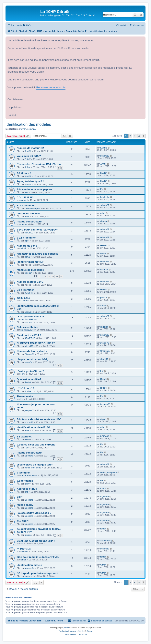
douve (103, 253)
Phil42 (28, 159)
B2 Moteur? (24, 173)
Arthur (28, 167)
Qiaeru (89, 631)
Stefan (28, 312)
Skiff (20, 497)
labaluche (105, 197)
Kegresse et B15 (27, 489)
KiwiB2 (28, 151)
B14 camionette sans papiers (35, 189)
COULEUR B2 (25, 197)
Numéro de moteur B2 (30, 148)
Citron (23, 129)
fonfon (103, 488)
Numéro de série (27, 246)
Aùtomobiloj (106, 541)
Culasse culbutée (27, 327)
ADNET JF (30, 338)
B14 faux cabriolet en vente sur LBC (39, 419)
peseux (104, 298)
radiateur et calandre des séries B (37, 254)
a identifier (23, 473)
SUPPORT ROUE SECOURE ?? (36, 343)
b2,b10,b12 (23, 298)
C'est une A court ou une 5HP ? (36, 541)
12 (61, 276)
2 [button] (130, 136)
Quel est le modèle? (29, 379)
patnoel (24, 200)
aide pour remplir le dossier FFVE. (38, 557)
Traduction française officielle (71, 631)
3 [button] (135, 136)
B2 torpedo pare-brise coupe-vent (37, 573)
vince (27, 440)
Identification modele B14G (33, 427)
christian (104, 327)
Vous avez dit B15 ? (29, 156)
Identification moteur (29, 565)
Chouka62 (29, 354)
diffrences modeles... (30, 214)
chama (24, 224)
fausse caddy (25, 505)
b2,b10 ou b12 (25, 388)
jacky (27, 484)
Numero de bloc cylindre (32, 351)
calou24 (28, 273)
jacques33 (29, 410)
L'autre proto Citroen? (30, 371)
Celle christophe (32, 209)
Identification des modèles (28, 124)
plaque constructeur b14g (33, 359)
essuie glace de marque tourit (35, 465)
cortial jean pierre (33, 468)
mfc (26, 492)
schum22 (32, 129)
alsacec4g (29, 568)
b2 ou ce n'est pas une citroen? (36, 445)
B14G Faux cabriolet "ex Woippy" (37, 230)
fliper (27, 241)
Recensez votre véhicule (51, 87)
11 (57, 276)
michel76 (29, 346)
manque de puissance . (31, 270)
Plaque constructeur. (29, 222)
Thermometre (25, 396)
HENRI (24, 248)
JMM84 (28, 293)
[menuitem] (27, 25)
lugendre (29, 456)
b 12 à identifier (26, 238)
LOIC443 (105, 436)
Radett (28, 382)
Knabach (25, 301)
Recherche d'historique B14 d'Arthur (39, 164)
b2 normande (25, 481)
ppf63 (27, 257)
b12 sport (23, 521)
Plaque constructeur (29, 453)
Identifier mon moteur (30, 262)
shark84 (28, 362)
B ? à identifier (26, 205)
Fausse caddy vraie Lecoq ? (34, 513)
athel (27, 217)
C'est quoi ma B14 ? (29, 335)
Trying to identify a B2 (30, 181)
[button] (144, 136)
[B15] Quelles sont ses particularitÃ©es (31, 318)
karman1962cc (28, 330)
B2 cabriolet (24, 437)
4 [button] (139, 136)
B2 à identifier (25, 290)
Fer (26, 192)
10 (53, 276)
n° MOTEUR (24, 549)
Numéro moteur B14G (30, 282)
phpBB (66, 628)
